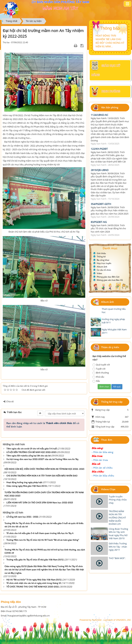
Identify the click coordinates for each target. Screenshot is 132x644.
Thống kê (101, 257)
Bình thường (101, 373)
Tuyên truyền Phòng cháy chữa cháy (118, 500)
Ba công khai (103, 260)
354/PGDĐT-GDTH (101, 204)
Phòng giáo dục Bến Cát (108, 277)
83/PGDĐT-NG (99, 222)
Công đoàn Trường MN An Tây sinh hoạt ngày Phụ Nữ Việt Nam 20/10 (118, 534)
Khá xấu (98, 377)
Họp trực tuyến (104, 263)
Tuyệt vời (99, 369)
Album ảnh (102, 267)
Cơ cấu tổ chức (104, 270)
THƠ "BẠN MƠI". (117, 558)
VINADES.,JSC (123, 620)
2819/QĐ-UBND (100, 170)
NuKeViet (97, 620)
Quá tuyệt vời (101, 365)
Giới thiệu (101, 253)
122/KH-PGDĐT (99, 149)
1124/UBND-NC (100, 115)
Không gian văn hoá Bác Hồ (110, 280)
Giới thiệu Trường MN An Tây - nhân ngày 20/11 (118, 547)
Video (99, 273)
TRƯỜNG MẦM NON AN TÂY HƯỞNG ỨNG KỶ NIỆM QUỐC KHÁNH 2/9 (117, 518)
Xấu (96, 381)
